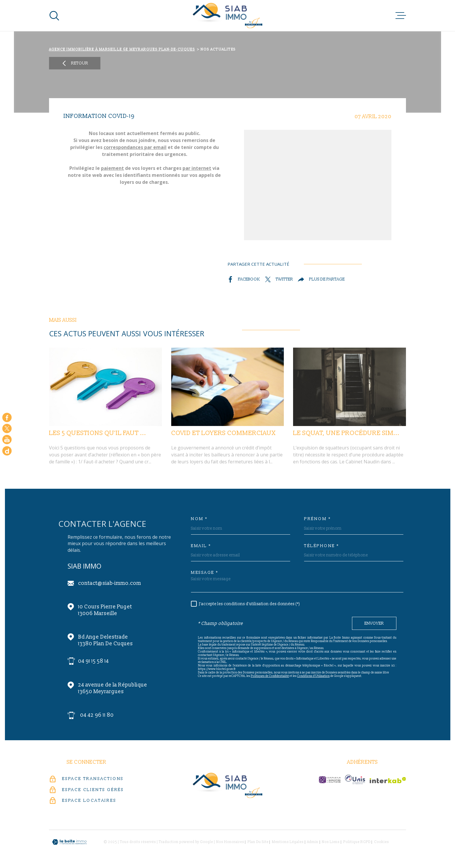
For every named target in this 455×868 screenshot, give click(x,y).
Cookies (381, 842)
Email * (201, 546)
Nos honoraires (230, 842)
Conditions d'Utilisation (313, 676)
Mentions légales (288, 842)
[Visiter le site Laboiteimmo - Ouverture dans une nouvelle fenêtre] (69, 842)
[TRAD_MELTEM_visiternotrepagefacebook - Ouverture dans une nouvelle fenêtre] (7, 417)
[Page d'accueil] (228, 16)
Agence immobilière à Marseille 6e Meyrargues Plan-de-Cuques (122, 50)
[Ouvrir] (54, 16)
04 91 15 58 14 (93, 661)
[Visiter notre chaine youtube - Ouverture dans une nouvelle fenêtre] (7, 440)
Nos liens (331, 842)
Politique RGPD (357, 842)
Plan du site (258, 842)
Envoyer (374, 624)
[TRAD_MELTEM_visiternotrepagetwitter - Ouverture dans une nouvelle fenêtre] (7, 428)
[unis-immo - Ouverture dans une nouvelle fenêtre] (355, 779)
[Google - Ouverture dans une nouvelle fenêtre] (7, 451)
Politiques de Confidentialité (270, 676)
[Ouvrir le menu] (401, 16)
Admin (313, 842)
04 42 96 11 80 (97, 715)
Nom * (199, 519)
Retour (75, 63)
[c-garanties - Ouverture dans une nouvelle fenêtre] (330, 780)
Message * (205, 573)
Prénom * (317, 519)
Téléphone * (322, 546)
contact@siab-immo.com (110, 583)
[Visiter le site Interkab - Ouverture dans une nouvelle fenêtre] (388, 780)
